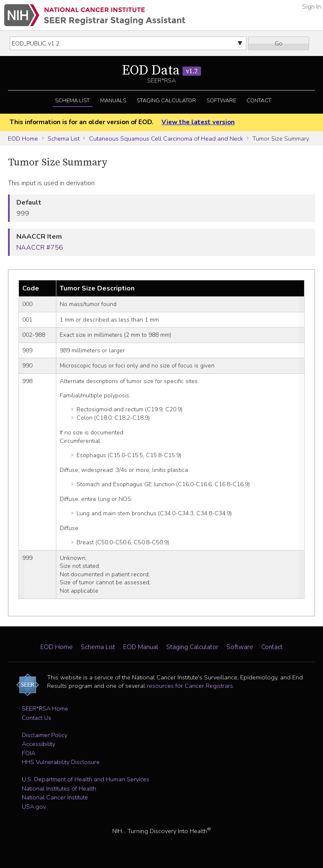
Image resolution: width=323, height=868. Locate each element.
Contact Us (37, 718)
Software (221, 101)
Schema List (72, 101)
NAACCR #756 (40, 248)
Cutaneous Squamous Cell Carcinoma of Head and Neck (166, 138)
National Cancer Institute (55, 797)
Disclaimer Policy (45, 735)
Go (279, 43)
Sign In (311, 7)
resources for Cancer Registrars (190, 686)
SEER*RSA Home (45, 708)
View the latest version (198, 122)
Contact (259, 101)
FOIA (29, 753)
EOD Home (23, 138)
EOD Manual (141, 647)
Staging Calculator (166, 101)
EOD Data (161, 71)
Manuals (113, 101)
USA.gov (34, 807)
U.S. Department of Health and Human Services (86, 779)
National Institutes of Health (59, 788)
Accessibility (38, 744)
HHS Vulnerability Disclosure (61, 762)
